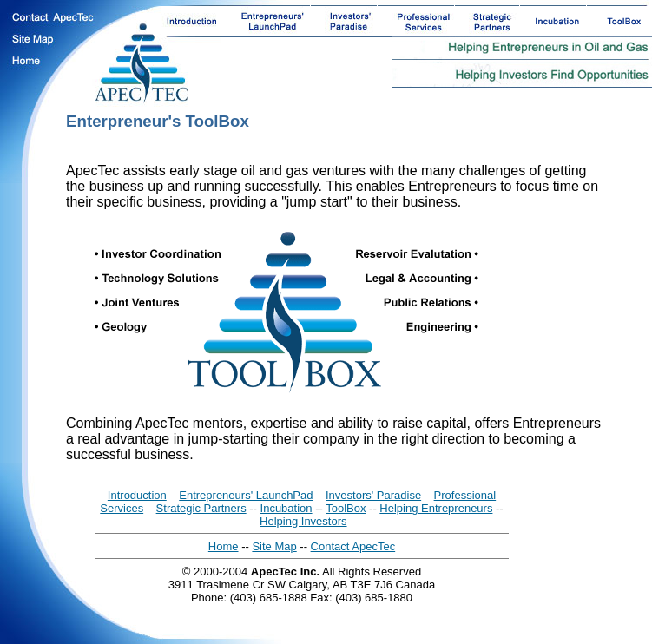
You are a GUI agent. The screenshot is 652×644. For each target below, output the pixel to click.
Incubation (286, 508)
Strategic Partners (201, 508)
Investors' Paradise (373, 495)
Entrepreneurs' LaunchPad (246, 495)
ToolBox (346, 508)
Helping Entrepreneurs (436, 508)
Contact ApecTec (353, 546)
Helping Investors (303, 521)
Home (224, 546)
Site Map (274, 546)
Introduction (137, 495)
